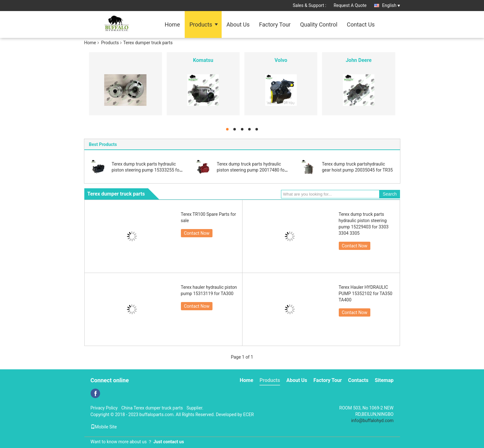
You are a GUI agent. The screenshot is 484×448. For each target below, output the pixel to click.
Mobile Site (104, 427)
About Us (238, 24)
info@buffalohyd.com (372, 421)
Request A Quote (350, 5)
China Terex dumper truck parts (152, 408)
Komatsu (203, 60)
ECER (248, 415)
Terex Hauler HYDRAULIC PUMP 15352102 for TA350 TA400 (366, 294)
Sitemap (384, 380)
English (391, 5)
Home (172, 24)
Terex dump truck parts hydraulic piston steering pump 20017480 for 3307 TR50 (251, 170)
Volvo (281, 60)
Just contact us (169, 442)
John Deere (359, 60)
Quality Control (319, 24)
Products (201, 24)
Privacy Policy (104, 408)
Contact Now (197, 233)
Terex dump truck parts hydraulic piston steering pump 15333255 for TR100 (146, 170)
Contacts (358, 380)
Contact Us (361, 24)
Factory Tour (275, 24)
